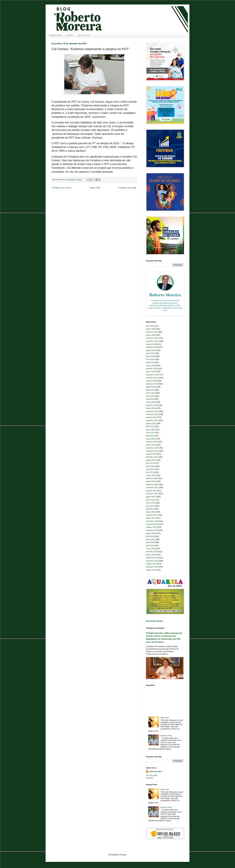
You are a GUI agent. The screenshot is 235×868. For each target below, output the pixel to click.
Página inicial (55, 35)
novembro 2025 (152, 341)
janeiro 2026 (151, 335)
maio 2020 (150, 542)
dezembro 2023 (152, 411)
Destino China (166, 736)
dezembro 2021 (152, 485)
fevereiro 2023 (152, 442)
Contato (70, 35)
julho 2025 (150, 353)
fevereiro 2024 (152, 405)
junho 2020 (150, 539)
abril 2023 (150, 436)
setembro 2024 (152, 384)
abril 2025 (150, 362)
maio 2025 (150, 359)
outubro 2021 (151, 491)
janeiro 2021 (151, 518)
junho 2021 (150, 503)
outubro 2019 (151, 564)
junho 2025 (150, 356)
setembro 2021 (152, 494)
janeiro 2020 (151, 555)
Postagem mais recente (62, 188)
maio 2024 (150, 396)
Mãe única (165, 718)
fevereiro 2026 (152, 332)
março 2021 (151, 512)
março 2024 (151, 402)
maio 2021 (150, 506)
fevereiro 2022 (152, 478)
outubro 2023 (151, 417)
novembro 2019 (152, 561)
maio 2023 (150, 433)
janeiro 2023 (151, 445)
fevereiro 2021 (152, 515)
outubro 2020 (151, 527)
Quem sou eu (84, 35)
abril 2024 (150, 399)
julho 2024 (150, 390)
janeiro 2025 (151, 372)
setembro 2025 (152, 347)
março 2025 (151, 366)
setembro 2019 (152, 567)
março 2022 (151, 475)
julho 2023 (150, 427)
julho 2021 (150, 500)
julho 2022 (150, 463)
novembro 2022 (152, 451)
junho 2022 (150, 466)
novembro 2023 (152, 414)
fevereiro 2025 (152, 369)
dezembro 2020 (152, 521)
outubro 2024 (151, 381)
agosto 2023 (151, 424)
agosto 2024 (151, 387)
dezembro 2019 (152, 558)
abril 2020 (150, 546)
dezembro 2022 (152, 448)
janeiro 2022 (151, 481)
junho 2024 (150, 393)
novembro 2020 (152, 524)
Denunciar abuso (155, 621)
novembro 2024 (152, 378)
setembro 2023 (152, 421)
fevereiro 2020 (152, 552)
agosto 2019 (151, 570)
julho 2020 (150, 536)
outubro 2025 (151, 344)
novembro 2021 (152, 488)
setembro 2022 (152, 457)
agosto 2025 (151, 350)
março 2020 (151, 549)
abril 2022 (150, 472)
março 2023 (151, 439)
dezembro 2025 (152, 338)
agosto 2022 (151, 460)
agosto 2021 (151, 497)
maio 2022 (150, 469)
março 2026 (151, 329)
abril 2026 (150, 326)
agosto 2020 (151, 533)
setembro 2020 (152, 530)
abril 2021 (150, 509)
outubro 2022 (151, 454)
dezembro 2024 (152, 375)
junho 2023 (150, 430)
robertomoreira (155, 772)
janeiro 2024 (151, 408)
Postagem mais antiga (127, 188)
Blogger (123, 855)
